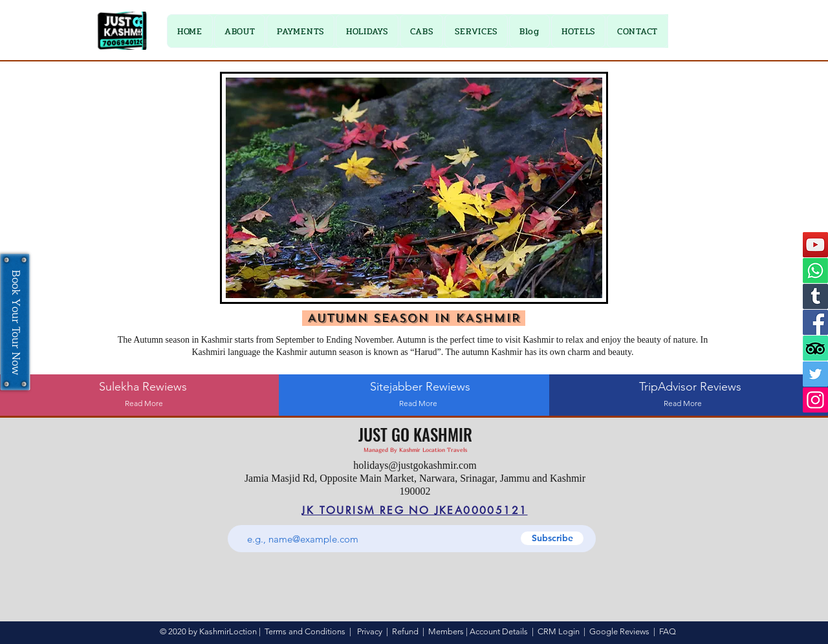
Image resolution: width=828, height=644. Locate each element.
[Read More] (144, 404)
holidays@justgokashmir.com (415, 465)
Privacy (370, 631)
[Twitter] (815, 374)
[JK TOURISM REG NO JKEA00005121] (415, 510)
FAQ (668, 631)
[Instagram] (815, 400)
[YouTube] (815, 245)
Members (446, 631)
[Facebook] (815, 322)
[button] (300, 31)
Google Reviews (619, 631)
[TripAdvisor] (815, 348)
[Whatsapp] (815, 271)
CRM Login (559, 631)
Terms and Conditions (305, 631)
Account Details (499, 631)
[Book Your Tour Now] (15, 322)
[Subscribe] (552, 538)
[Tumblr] (815, 296)
